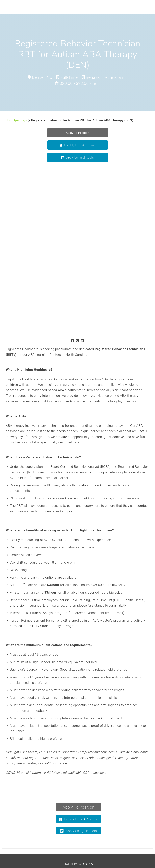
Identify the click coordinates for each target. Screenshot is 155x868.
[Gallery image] (62, 234)
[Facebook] (73, 341)
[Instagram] (77, 341)
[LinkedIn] (83, 341)
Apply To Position (79, 807)
